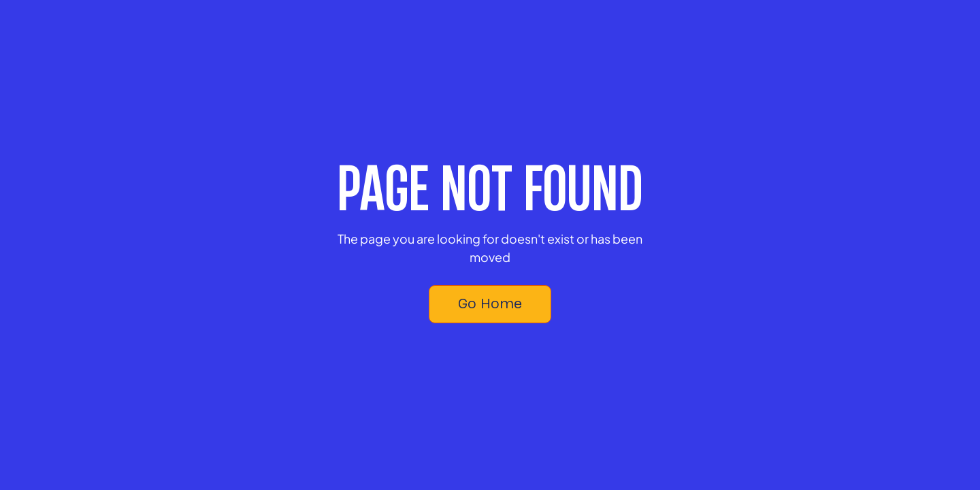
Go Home (490, 304)
